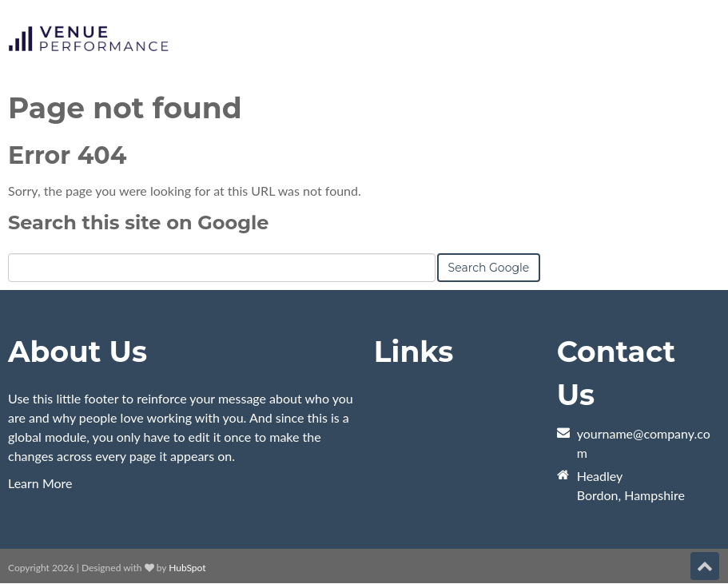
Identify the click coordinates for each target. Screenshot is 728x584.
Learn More (40, 483)
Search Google (489, 268)
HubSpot (187, 568)
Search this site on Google (138, 222)
